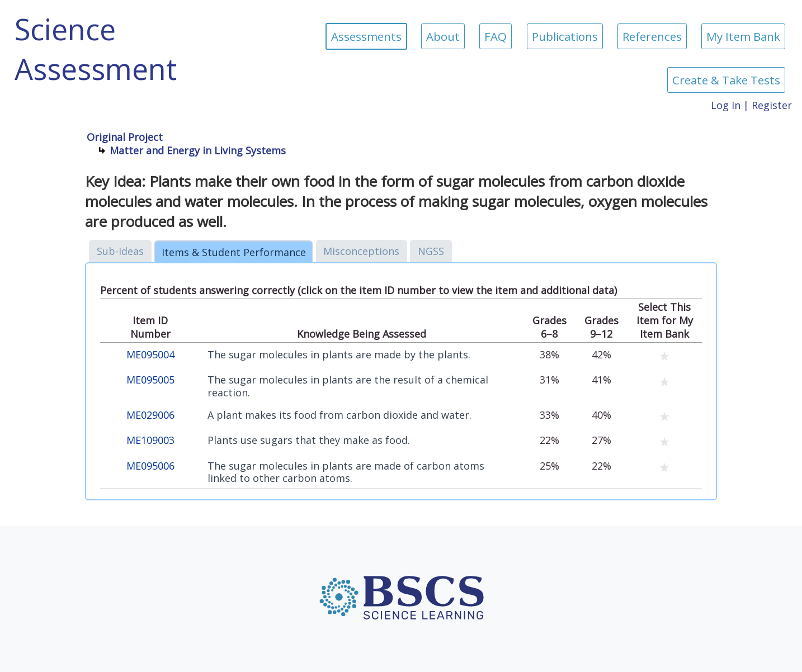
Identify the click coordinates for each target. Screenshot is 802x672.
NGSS (431, 251)
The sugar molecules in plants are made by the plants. (339, 355)
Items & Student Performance (234, 252)
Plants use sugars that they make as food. (309, 440)
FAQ (496, 36)
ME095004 (150, 355)
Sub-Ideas (120, 251)
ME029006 (150, 415)
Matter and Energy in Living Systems (198, 150)
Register (772, 105)
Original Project (125, 137)
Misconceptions (361, 251)
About (443, 36)
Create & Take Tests (726, 80)
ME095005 (150, 380)
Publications (565, 36)
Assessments (366, 36)
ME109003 (150, 440)
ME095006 (150, 466)
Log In (726, 105)
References (652, 36)
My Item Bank (743, 36)
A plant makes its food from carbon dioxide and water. (339, 415)
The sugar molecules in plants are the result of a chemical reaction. (348, 386)
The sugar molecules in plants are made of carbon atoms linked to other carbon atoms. (346, 472)
